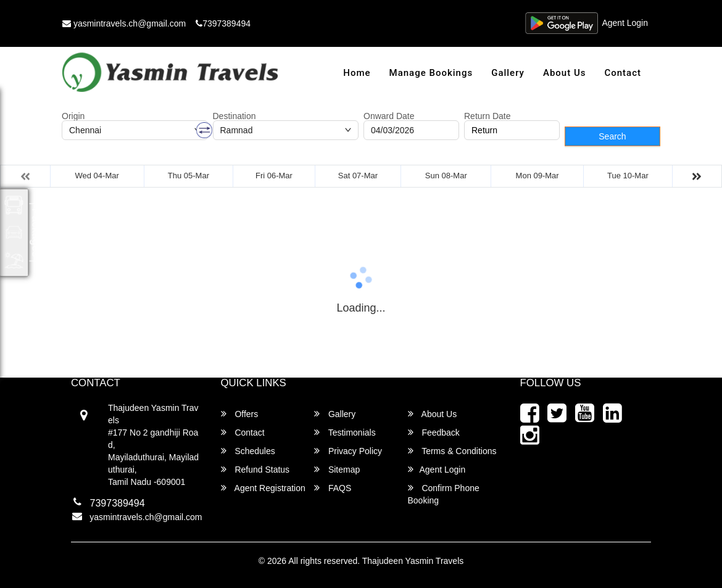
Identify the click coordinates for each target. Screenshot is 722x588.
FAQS (333, 488)
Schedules (248, 451)
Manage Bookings (431, 73)
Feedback (434, 432)
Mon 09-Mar (537, 176)
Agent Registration (263, 488)
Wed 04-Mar (97, 176)
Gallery (508, 73)
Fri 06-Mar (274, 176)
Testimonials (345, 432)
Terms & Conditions (452, 451)
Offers (240, 414)
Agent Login (625, 23)
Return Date (487, 116)
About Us (565, 73)
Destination (234, 116)
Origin (73, 116)
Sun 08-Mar (446, 176)
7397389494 (223, 23)
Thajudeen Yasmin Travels (413, 561)
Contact (623, 73)
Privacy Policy (348, 451)
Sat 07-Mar (358, 176)
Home (357, 73)
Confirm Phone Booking (444, 494)
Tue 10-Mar (628, 176)
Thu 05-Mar (189, 176)
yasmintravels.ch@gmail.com (124, 23)
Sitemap (337, 469)
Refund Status (255, 469)
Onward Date (389, 116)
